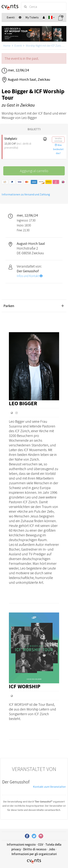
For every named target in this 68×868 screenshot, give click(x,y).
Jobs (52, 849)
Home (7, 46)
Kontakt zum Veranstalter (49, 787)
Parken (9, 306)
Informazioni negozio (21, 844)
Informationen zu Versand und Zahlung (26, 194)
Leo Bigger (23, 403)
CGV (41, 844)
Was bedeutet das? (58, 149)
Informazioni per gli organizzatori (34, 854)
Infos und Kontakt (30, 276)
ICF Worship (25, 686)
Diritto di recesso (35, 849)
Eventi (18, 46)
